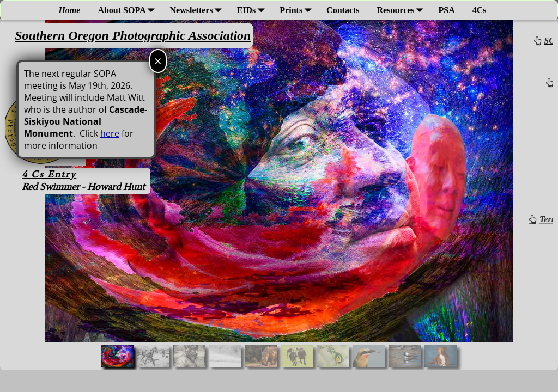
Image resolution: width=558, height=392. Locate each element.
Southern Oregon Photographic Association (133, 35)
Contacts (343, 10)
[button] (117, 356)
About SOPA (128, 10)
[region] (279, 195)
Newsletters (198, 10)
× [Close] (158, 61)
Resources (402, 10)
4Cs (480, 10)
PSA (447, 10)
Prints (298, 10)
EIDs (253, 10)
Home (69, 10)
